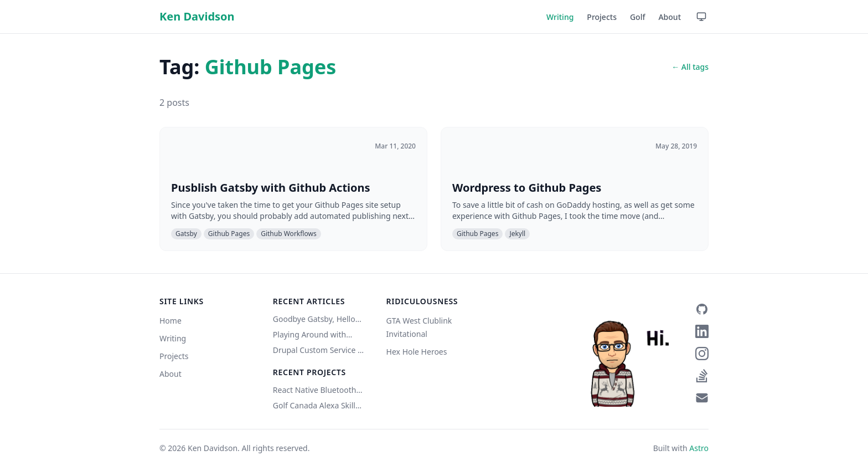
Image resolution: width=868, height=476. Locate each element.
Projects (602, 17)
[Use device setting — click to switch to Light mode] (701, 17)
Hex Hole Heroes (417, 352)
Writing (560, 17)
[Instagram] (702, 354)
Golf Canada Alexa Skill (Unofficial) (314, 406)
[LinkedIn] (702, 331)
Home (170, 321)
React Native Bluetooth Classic (315, 390)
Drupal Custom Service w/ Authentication (320, 350)
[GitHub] (702, 309)
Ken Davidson (197, 16)
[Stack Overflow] (702, 376)
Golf (638, 17)
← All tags (690, 67)
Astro (699, 448)
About (670, 17)
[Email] (702, 398)
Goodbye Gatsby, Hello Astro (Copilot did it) (314, 319)
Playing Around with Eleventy (309, 335)
